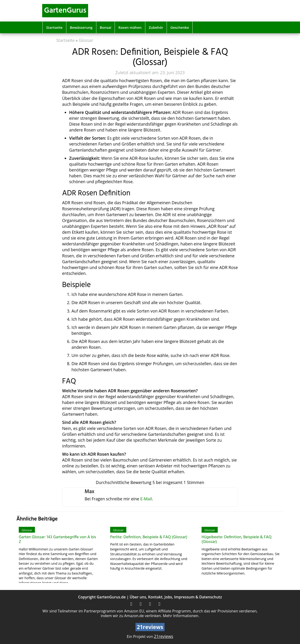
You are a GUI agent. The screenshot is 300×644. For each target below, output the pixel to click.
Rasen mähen (130, 27)
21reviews (164, 636)
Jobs (168, 597)
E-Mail (146, 499)
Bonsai (106, 27)
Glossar (86, 40)
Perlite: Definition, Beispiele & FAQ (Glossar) (149, 537)
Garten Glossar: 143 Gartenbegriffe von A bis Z (57, 540)
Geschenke (180, 27)
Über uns (138, 597)
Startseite (54, 27)
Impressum (184, 597)
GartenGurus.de (111, 597)
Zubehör (156, 27)
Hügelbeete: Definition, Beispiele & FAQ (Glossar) (237, 540)
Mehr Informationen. (181, 616)
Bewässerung (81, 27)
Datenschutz (211, 597)
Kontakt (155, 597)
